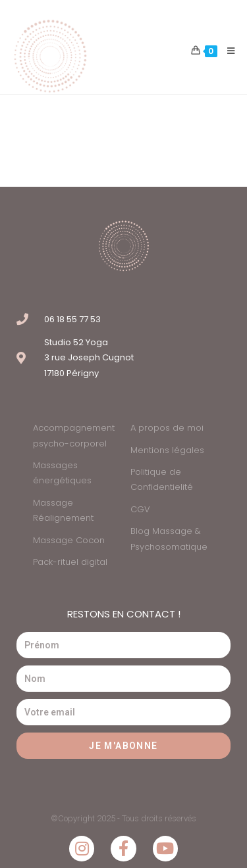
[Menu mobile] (226, 51)
